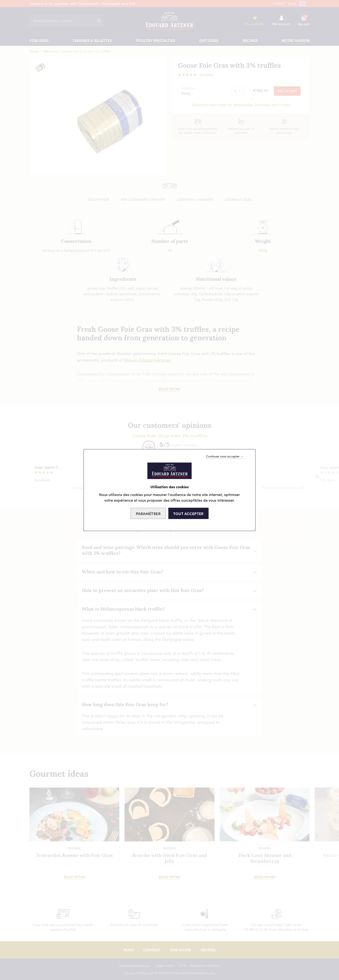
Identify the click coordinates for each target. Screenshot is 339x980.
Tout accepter (188, 513)
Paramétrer (148, 513)
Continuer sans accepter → (225, 456)
